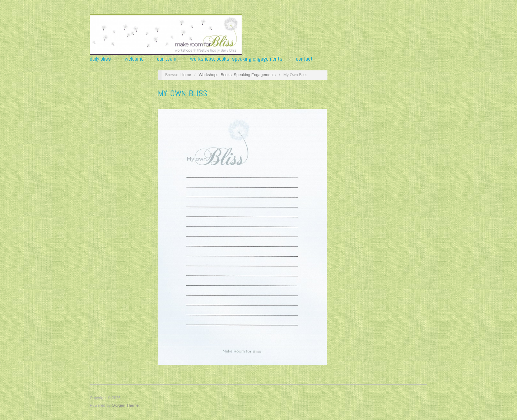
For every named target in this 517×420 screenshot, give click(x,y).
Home (186, 75)
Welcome (134, 59)
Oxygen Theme (125, 405)
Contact (304, 59)
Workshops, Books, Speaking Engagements (236, 59)
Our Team (167, 59)
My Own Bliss (183, 93)
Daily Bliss (100, 59)
